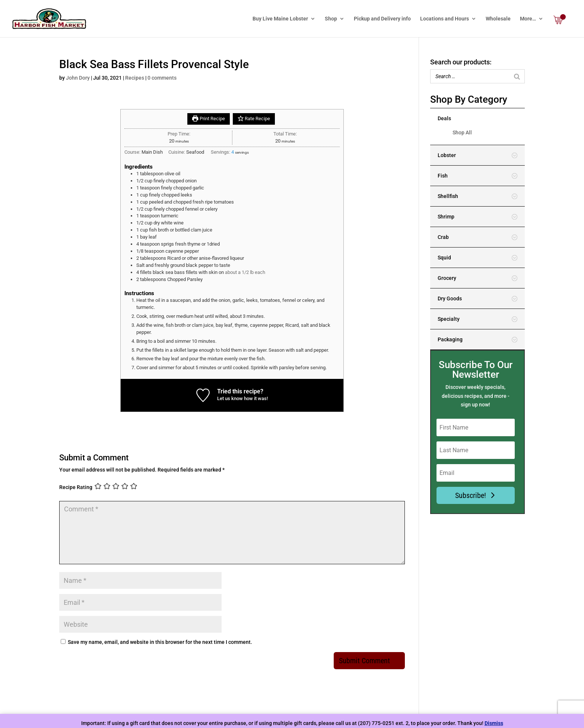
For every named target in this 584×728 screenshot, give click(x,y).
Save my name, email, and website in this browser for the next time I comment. (160, 642)
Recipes (135, 78)
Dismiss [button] (494, 723)
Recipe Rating (76, 487)
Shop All (462, 132)
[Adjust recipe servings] (233, 152)
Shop (331, 19)
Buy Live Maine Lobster (280, 19)
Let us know (230, 398)
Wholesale (498, 19)
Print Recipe (208, 119)
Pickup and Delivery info (382, 19)
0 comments (162, 78)
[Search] (517, 76)
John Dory (78, 78)
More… (528, 19)
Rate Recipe (254, 119)
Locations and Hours (445, 19)
